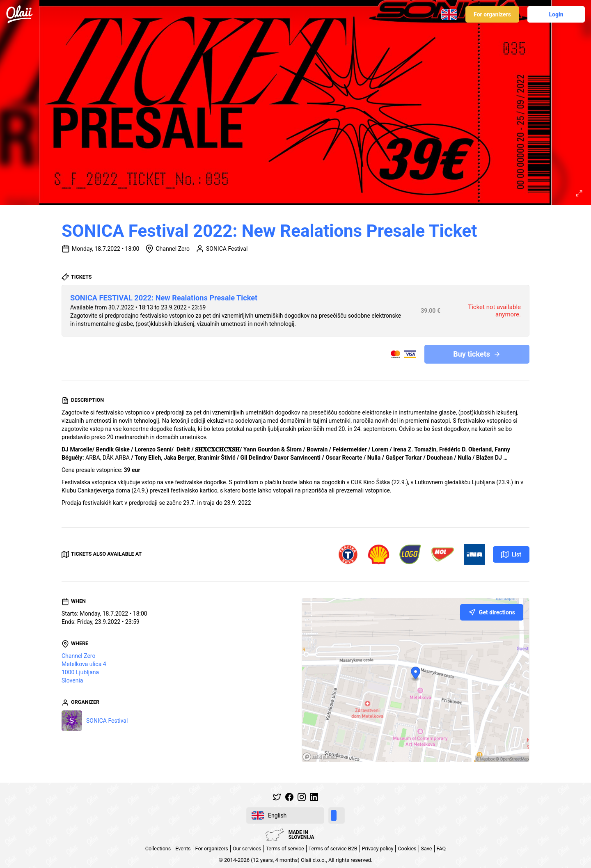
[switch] (337, 815)
